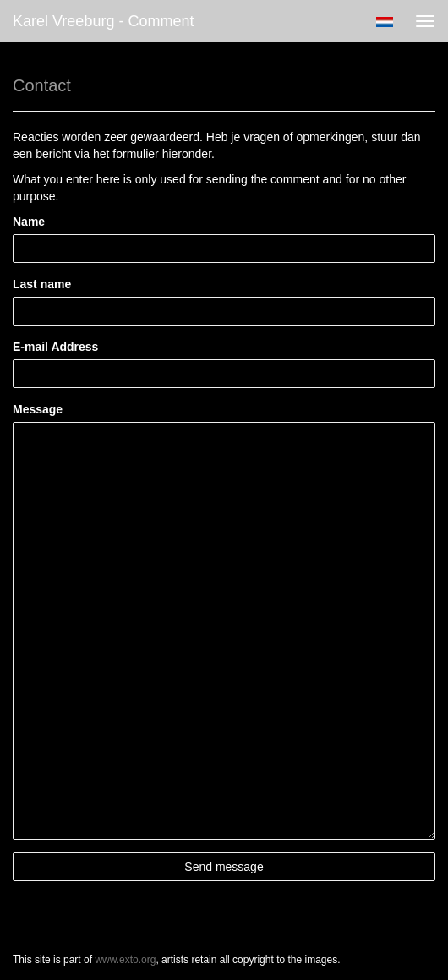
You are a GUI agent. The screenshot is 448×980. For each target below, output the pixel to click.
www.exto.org (125, 960)
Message (38, 409)
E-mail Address (55, 347)
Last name (42, 284)
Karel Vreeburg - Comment (103, 21)
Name (29, 222)
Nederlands (384, 22)
